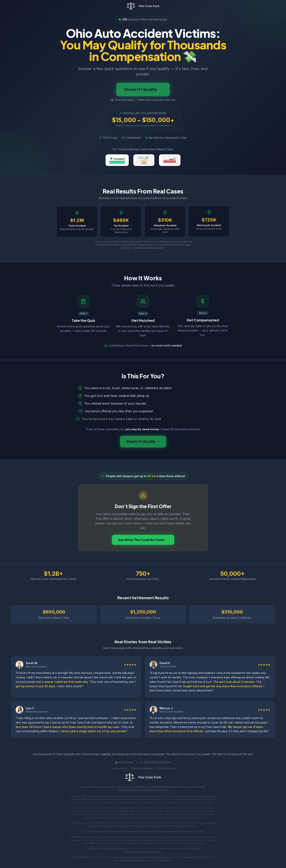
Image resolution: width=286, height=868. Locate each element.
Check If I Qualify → (143, 90)
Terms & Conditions (141, 768)
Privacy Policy (119, 768)
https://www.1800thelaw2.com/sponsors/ (143, 852)
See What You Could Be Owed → (143, 540)
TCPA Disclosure (165, 768)
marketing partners (208, 796)
